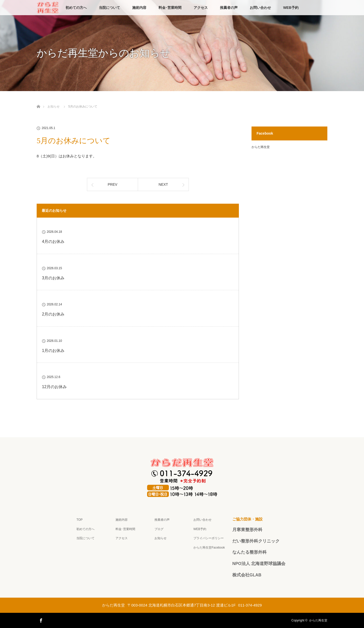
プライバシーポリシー (209, 538)
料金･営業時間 (170, 8)
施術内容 (139, 8)
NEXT (163, 184)
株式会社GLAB (247, 575)
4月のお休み (53, 242)
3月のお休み (53, 278)
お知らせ (161, 538)
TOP (79, 520)
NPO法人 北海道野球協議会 (259, 563)
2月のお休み (53, 314)
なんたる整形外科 (249, 552)
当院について (109, 8)
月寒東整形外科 (247, 530)
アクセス (201, 8)
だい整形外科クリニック (256, 541)
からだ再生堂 (261, 147)
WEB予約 (291, 8)
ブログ (159, 529)
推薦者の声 (229, 8)
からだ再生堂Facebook (209, 548)
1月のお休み (53, 351)
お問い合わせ (260, 8)
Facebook (40, 620)
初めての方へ (76, 8)
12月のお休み (54, 387)
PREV (112, 184)
